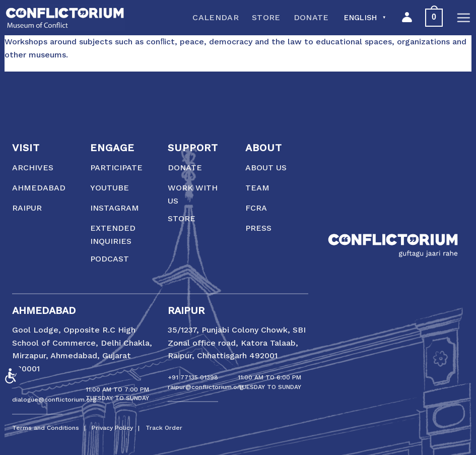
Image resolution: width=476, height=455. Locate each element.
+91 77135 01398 (193, 377)
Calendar (216, 17)
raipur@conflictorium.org (206, 387)
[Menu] (463, 18)
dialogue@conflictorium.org (54, 400)
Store (266, 17)
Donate (311, 17)
